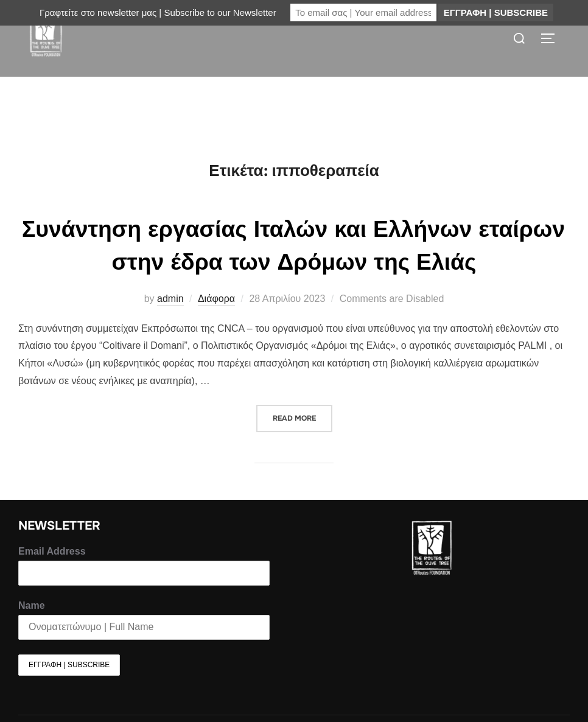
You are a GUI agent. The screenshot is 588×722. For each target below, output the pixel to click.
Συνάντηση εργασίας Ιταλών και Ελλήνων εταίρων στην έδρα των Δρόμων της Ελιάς (294, 269)
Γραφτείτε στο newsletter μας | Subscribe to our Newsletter (158, 12)
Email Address (52, 576)
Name (32, 630)
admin (170, 323)
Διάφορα (216, 323)
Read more (303, 438)
